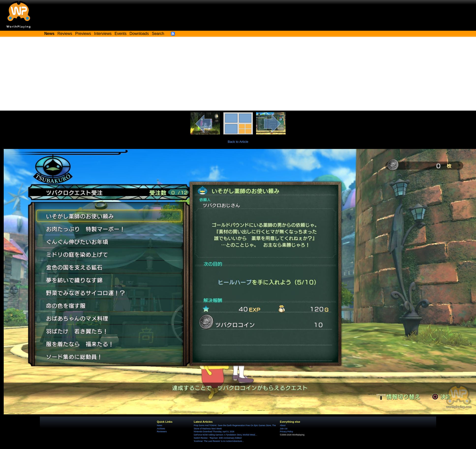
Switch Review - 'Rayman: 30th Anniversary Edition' (218, 438)
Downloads (139, 34)
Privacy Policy (286, 432)
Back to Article (238, 142)
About (283, 425)
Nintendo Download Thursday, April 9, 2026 (214, 432)
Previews (83, 34)
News (160, 425)
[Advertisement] (238, 74)
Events (121, 34)
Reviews (65, 34)
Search (158, 34)
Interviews (103, 34)
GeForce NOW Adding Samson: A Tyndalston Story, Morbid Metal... (225, 435)
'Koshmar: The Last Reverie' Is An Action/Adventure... (219, 441)
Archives (161, 429)
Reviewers (162, 432)
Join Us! (284, 429)
